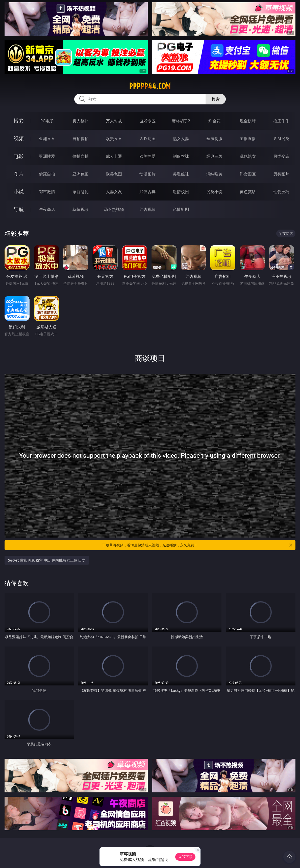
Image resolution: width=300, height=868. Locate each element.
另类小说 (214, 192)
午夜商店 (47, 209)
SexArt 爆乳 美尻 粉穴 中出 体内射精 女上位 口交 (47, 560)
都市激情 (47, 192)
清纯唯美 (214, 174)
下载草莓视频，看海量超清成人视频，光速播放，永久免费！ (198, 545)
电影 (19, 156)
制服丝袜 (181, 156)
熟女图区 (248, 174)
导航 (19, 209)
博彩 (19, 121)
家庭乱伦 (81, 192)
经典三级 (214, 156)
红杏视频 (147, 209)
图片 (19, 174)
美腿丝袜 (181, 174)
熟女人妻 (181, 139)
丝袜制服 (214, 139)
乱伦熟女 (248, 156)
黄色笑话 (248, 192)
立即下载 (185, 857)
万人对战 (114, 121)
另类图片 (281, 174)
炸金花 (214, 121)
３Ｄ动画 (147, 139)
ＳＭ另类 (281, 139)
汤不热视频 (114, 209)
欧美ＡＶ (114, 139)
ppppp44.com (150, 86)
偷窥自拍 (47, 174)
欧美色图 (114, 174)
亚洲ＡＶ (47, 139)
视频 (19, 138)
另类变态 (281, 156)
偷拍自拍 (81, 156)
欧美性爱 (147, 156)
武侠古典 (147, 192)
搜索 (216, 99)
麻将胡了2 (181, 121)
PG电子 (47, 121)
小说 (19, 192)
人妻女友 (114, 192)
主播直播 (248, 139)
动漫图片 (147, 174)
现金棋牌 (248, 121)
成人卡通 (114, 156)
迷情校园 (181, 192)
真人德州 (81, 121)
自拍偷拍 (81, 139)
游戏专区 (147, 121)
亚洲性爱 (47, 156)
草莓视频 (81, 209)
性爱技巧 (281, 192)
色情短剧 (181, 209)
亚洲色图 (81, 174)
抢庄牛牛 (281, 121)
